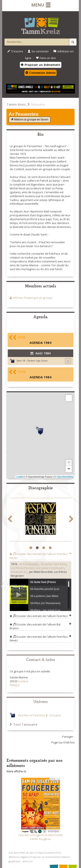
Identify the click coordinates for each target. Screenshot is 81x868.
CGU (59, 853)
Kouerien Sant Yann (54, 564)
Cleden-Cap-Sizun (37, 361)
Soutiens (50, 853)
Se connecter (38, 51)
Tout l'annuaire (24, 724)
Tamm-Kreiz (16, 104)
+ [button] (69, 463)
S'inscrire (15, 51)
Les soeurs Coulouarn (50, 568)
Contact (39, 853)
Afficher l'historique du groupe (33, 298)
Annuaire (38, 104)
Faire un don (46, 58)
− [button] (69, 469)
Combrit (23, 681)
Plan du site (27, 853)
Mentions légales (19, 857)
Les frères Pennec (22, 568)
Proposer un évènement (41, 65)
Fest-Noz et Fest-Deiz (32, 715)
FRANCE (15, 685)
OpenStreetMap (65, 477)
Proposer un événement (44, 857)
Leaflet (20, 477)
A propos (14, 853)
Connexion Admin (40, 73)
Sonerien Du (19, 572)
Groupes (55, 715)
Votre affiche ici (16, 771)
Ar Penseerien (29, 564)
